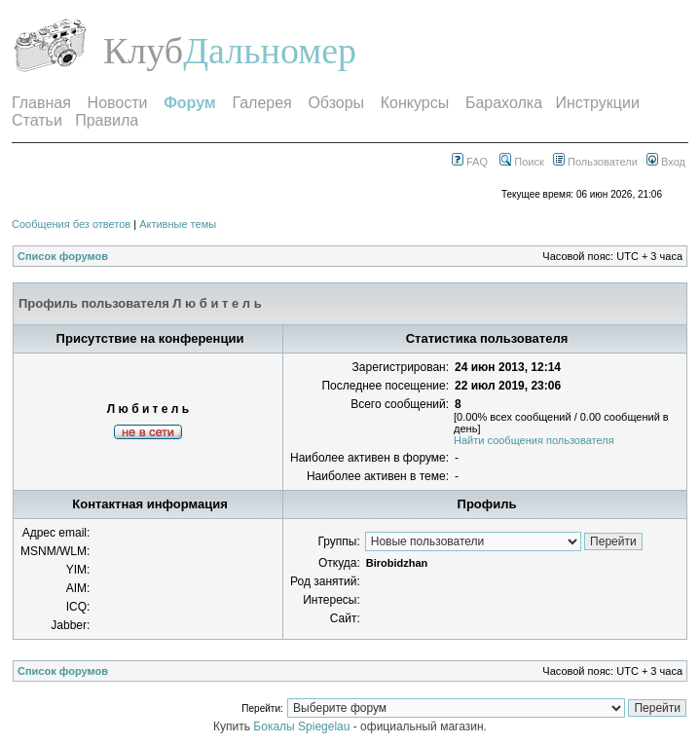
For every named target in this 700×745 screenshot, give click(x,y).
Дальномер (270, 51)
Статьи (37, 120)
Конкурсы (415, 103)
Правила (107, 120)
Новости (118, 103)
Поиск (522, 162)
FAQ (470, 162)
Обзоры (336, 103)
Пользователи (595, 162)
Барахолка (504, 103)
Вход (666, 162)
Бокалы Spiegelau (303, 726)
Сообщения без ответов (71, 224)
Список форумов (63, 256)
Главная (41, 103)
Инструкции (597, 103)
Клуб (143, 51)
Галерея (261, 103)
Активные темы (178, 224)
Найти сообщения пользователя (534, 440)
